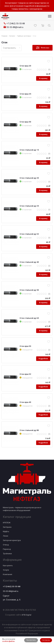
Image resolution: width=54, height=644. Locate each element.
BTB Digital (27, 615)
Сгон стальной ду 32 (29, 234)
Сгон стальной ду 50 (29, 290)
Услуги (6, 570)
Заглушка (7, 527)
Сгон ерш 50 (25, 122)
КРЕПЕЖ (7, 523)
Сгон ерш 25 (25, 94)
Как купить (8, 565)
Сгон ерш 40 (25, 402)
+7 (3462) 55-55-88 (12, 586)
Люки (5, 536)
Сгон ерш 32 (25, 374)
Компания (7, 574)
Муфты (6, 531)
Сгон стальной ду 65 (29, 318)
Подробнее (43, 359)
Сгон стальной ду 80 (29, 430)
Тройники (7, 553)
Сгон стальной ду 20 (29, 178)
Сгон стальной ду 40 (29, 262)
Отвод (6, 545)
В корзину (43, 78)
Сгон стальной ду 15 (29, 150)
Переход (7, 549)
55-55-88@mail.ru (11, 591)
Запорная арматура (12, 540)
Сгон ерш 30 (25, 346)
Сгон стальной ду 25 (29, 206)
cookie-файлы (8, 641)
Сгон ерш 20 (25, 66)
